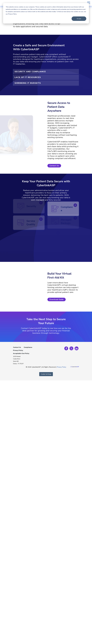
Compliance (28, 347)
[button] (54, 166)
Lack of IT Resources (28, 77)
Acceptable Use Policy (21, 353)
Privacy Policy (18, 350)
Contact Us (17, 347)
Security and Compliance (30, 72)
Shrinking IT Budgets (28, 83)
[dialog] (46, 13)
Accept (79, 19)
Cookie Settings (46, 374)
